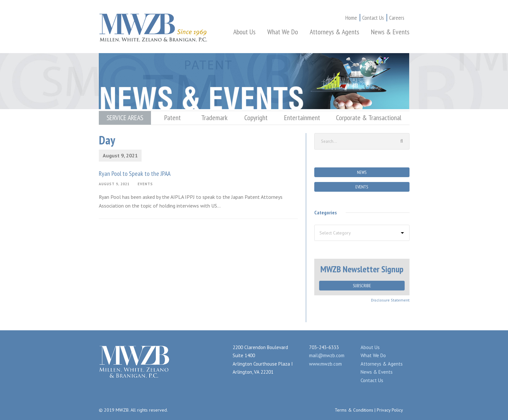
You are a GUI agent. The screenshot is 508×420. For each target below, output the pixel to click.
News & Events (390, 32)
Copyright (256, 118)
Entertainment (302, 118)
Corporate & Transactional (369, 118)
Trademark (214, 118)
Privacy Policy (390, 410)
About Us (244, 32)
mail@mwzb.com (327, 355)
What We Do (283, 32)
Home (351, 18)
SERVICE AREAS (125, 118)
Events (145, 184)
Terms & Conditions (354, 410)
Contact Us (373, 18)
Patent (173, 118)
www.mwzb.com (325, 364)
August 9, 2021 (114, 184)
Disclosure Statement (390, 300)
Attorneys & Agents (335, 32)
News (362, 172)
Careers (397, 18)
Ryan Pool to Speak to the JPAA (135, 174)
